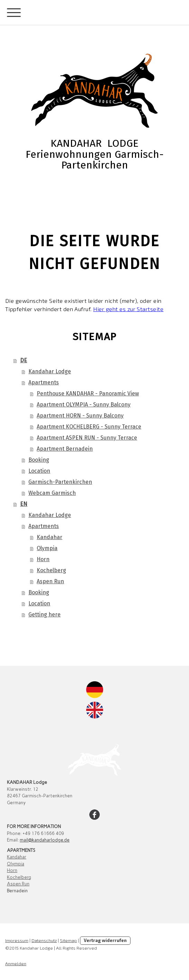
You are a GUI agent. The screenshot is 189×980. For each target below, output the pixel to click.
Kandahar (49, 537)
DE (24, 360)
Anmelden (16, 963)
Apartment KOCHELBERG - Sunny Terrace (89, 427)
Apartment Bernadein (65, 449)
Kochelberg (51, 570)
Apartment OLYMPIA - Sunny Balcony (84, 405)
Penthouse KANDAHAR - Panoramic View (88, 393)
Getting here (44, 614)
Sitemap (68, 940)
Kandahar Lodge (50, 371)
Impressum (17, 940)
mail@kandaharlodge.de (45, 840)
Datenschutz (44, 940)
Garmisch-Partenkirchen (60, 482)
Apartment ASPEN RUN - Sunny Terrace (87, 438)
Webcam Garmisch (52, 493)
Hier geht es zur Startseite (128, 309)
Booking (39, 460)
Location (39, 471)
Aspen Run (50, 581)
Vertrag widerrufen (105, 940)
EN (24, 504)
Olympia (47, 548)
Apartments (44, 382)
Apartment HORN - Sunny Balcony (80, 416)
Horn (43, 559)
